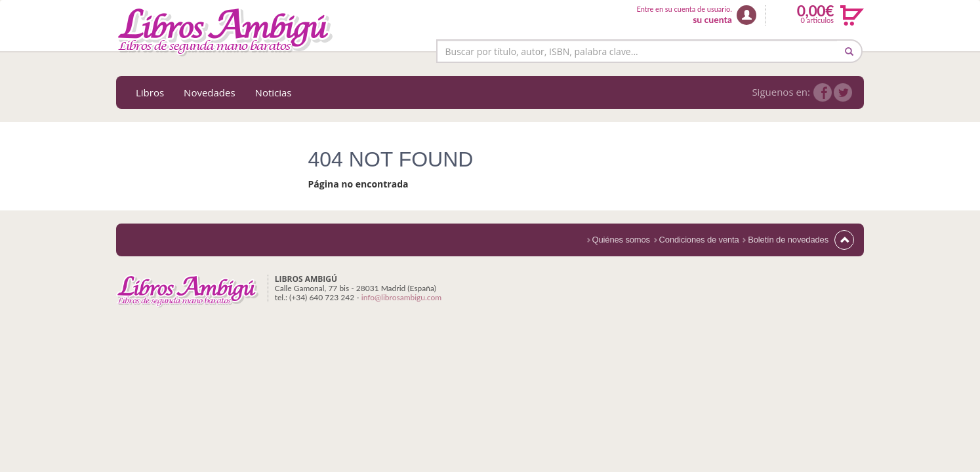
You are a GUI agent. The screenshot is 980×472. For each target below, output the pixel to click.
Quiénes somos (621, 240)
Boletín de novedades (788, 240)
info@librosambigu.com (401, 297)
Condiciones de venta (699, 240)
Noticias (274, 92)
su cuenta (712, 19)
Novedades (210, 92)
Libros (150, 92)
